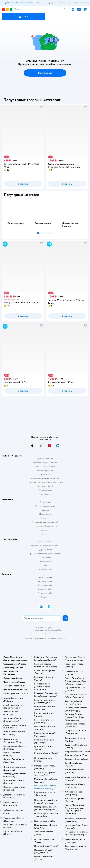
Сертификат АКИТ (45, 486)
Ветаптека (45, 597)
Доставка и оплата (45, 459)
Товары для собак (45, 585)
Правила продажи (45, 470)
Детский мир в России (35, 638)
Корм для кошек (45, 581)
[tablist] (45, 215)
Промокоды (45, 474)
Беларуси (61, 638)
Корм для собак (45, 589)
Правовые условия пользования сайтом (45, 630)
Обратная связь (45, 490)
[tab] (18, 215)
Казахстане (50, 638)
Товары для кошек (45, 577)
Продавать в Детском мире (45, 463)
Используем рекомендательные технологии (45, 633)
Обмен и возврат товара (45, 467)
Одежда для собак (45, 593)
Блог (45, 565)
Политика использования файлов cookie (45, 482)
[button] (23, 17)
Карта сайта (45, 494)
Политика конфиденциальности (45, 478)
